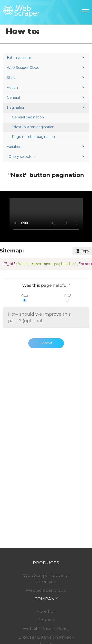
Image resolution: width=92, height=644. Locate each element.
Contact (46, 620)
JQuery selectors (46, 157)
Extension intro (46, 58)
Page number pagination (33, 137)
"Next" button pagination (33, 127)
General (46, 98)
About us (46, 611)
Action (46, 88)
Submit (46, 343)
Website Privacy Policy (46, 629)
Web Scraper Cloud (46, 68)
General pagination (28, 117)
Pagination (46, 107)
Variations (46, 147)
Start (46, 78)
